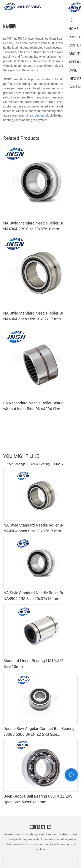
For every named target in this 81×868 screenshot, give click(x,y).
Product (60, 464)
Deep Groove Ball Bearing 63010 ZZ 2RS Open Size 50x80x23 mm (38, 799)
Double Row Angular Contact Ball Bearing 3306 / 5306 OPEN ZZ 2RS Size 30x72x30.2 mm (39, 732)
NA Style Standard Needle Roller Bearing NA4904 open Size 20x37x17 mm (38, 316)
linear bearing (35, 115)
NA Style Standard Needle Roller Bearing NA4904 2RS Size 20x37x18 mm (38, 226)
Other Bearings (15, 464)
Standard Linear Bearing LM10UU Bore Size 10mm (37, 664)
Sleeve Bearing (40, 464)
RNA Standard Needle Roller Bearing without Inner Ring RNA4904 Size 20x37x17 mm (34, 406)
